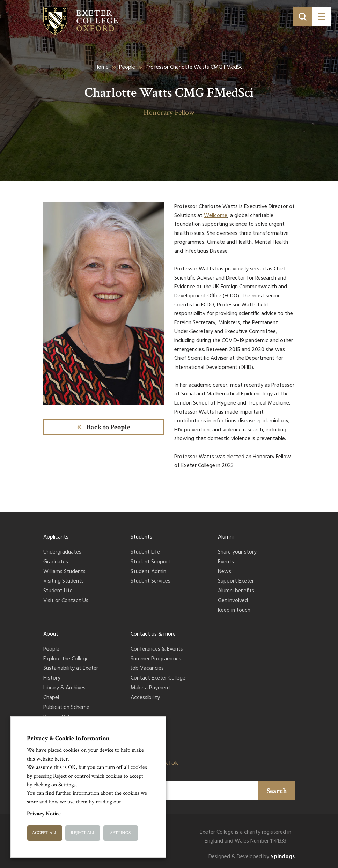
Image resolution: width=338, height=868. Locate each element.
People (127, 67)
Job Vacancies (147, 669)
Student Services (150, 581)
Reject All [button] (83, 833)
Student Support (150, 562)
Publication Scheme (66, 708)
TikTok (169, 763)
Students (141, 537)
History (52, 678)
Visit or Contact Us (66, 601)
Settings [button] (120, 833)
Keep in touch (234, 611)
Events (226, 562)
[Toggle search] (302, 17)
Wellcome (216, 216)
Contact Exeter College (158, 678)
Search (277, 791)
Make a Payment (150, 688)
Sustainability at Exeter (71, 669)
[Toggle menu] (321, 17)
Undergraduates (62, 552)
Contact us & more (153, 634)
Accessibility (145, 698)
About (51, 634)
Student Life (58, 591)
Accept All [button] (45, 833)
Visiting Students (64, 581)
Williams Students (64, 572)
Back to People (108, 427)
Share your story (237, 552)
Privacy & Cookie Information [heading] (68, 738)
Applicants (56, 537)
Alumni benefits (236, 591)
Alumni (226, 537)
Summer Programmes (156, 659)
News (225, 572)
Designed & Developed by (252, 857)
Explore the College (66, 659)
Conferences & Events (157, 650)
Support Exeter (236, 581)
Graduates (56, 562)
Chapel (51, 698)
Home (102, 67)
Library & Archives (64, 688)
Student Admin (148, 572)
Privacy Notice (44, 814)
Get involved (233, 601)
